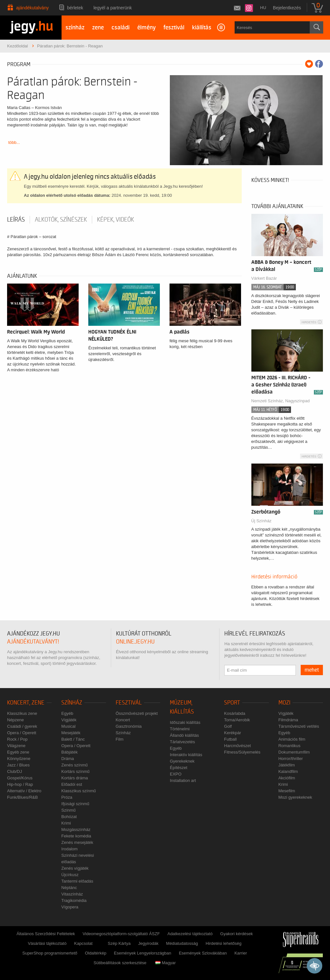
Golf (228, 726)
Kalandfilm (288, 771)
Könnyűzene (19, 759)
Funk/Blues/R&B (22, 797)
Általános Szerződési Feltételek (46, 934)
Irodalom (69, 849)
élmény (146, 28)
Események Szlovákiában (203, 953)
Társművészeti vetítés (299, 726)
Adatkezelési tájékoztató (190, 934)
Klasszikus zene (22, 713)
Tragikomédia (74, 900)
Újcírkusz (70, 875)
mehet (312, 670)
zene (98, 28)
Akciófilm (287, 778)
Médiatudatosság (182, 943)
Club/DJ (15, 771)
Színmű (68, 810)
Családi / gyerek (22, 726)
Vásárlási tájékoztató (47, 943)
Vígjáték (69, 720)
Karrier (241, 953)
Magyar (165, 963)
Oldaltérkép (95, 953)
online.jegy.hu (135, 642)
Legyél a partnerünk (113, 8)
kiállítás (202, 28)
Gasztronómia (129, 726)
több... (14, 142)
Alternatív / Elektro (24, 791)
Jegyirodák (148, 943)
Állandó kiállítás (184, 735)
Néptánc (69, 888)
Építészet (179, 768)
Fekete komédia (76, 836)
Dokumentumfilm (294, 752)
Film (120, 739)
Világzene (16, 746)
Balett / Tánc (73, 739)
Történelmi (180, 729)
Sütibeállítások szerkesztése (120, 963)
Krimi (66, 823)
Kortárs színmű (75, 771)
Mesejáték (71, 733)
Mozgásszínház (76, 830)
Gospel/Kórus (20, 778)
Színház (72, 703)
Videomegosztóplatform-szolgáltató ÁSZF (121, 934)
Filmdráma (288, 720)
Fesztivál (129, 703)
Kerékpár (233, 733)
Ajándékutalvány (32, 8)
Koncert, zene (26, 703)
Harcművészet (237, 746)
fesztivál (174, 28)
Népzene (15, 720)
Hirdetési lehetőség (223, 943)
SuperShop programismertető (50, 953)
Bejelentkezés (287, 8)
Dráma (68, 759)
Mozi (284, 703)
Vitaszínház (72, 894)
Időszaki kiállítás (185, 722)
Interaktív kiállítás (186, 755)
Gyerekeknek (182, 761)
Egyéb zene (18, 752)
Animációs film (292, 739)
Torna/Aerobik (237, 720)
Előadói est (72, 784)
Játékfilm (287, 765)
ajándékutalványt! (33, 642)
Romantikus (290, 746)
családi (121, 28)
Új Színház (262, 521)
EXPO (176, 774)
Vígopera (70, 907)
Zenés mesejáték (77, 842)
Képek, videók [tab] (116, 220)
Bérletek (75, 8)
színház (75, 28)
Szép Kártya (119, 943)
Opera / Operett (22, 733)
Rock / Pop (17, 739)
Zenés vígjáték (75, 868)
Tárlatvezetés (182, 742)
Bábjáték (69, 752)
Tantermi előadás (77, 881)
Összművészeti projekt (137, 713)
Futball (230, 739)
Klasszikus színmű (78, 791)
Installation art (183, 780)
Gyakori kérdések (236, 934)
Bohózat (69, 817)
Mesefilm (287, 791)
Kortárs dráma (74, 778)
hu (263, 8)
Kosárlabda (235, 713)
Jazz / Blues (18, 765)
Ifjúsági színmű (75, 804)
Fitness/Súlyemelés (242, 752)
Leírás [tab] (16, 220)
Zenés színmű (74, 765)
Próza (67, 797)
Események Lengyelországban (143, 953)
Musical (68, 726)
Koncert (123, 720)
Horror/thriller (291, 759)
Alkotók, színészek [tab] (61, 220)
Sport (232, 703)
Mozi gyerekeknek (295, 797)
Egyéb (67, 713)
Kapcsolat (83, 943)
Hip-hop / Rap (20, 784)
